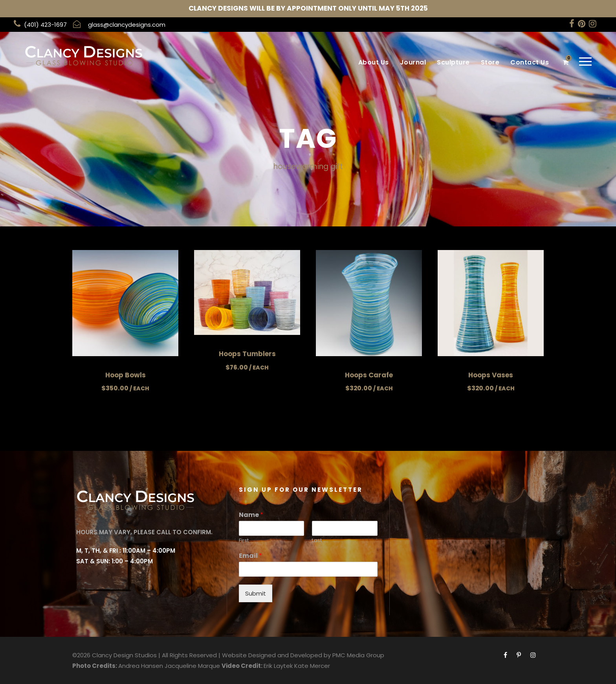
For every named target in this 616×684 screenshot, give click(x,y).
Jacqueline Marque (192, 666)
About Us (374, 62)
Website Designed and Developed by (276, 655)
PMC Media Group (358, 655)
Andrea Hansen (141, 666)
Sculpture (453, 62)
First (244, 541)
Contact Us (530, 62)
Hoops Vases (491, 375)
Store (490, 62)
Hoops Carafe (369, 375)
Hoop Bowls (126, 375)
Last (317, 541)
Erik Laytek (278, 666)
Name (251, 515)
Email (250, 556)
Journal (413, 62)
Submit (256, 593)
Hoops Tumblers (247, 354)
